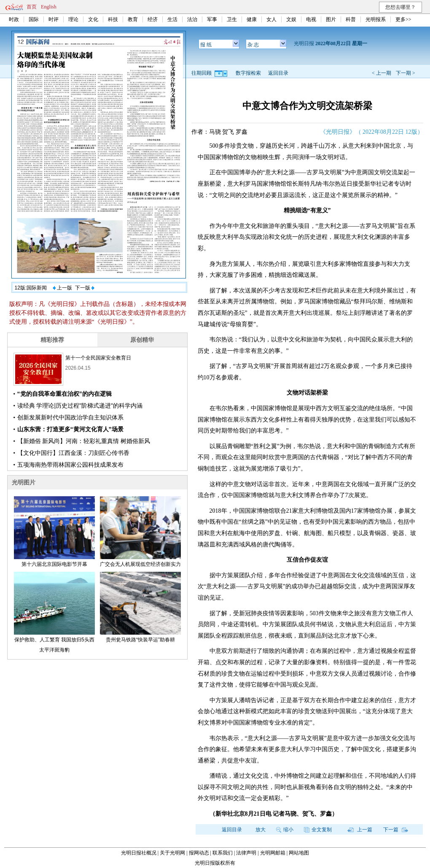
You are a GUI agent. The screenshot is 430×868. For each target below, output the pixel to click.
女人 (271, 19)
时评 (54, 19)
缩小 (285, 830)
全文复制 (318, 830)
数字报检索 (248, 73)
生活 (172, 19)
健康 (252, 19)
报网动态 (199, 853)
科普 (351, 19)
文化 (93, 19)
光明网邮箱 (273, 853)
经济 (153, 19)
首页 (32, 7)
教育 (133, 19)
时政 (14, 19)
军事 (212, 19)
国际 (34, 19)
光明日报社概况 (139, 853)
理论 (73, 19)
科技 (113, 19)
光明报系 (376, 19)
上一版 (62, 288)
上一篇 (360, 830)
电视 (311, 19)
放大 (261, 830)
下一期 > (406, 73)
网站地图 (299, 853)
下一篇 (396, 830)
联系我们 (223, 853)
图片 (331, 19)
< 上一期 (382, 73)
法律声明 (246, 853)
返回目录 (278, 73)
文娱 (291, 19)
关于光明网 (172, 853)
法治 (192, 19)
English (49, 7)
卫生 (232, 19)
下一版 (85, 288)
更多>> (403, 19)
